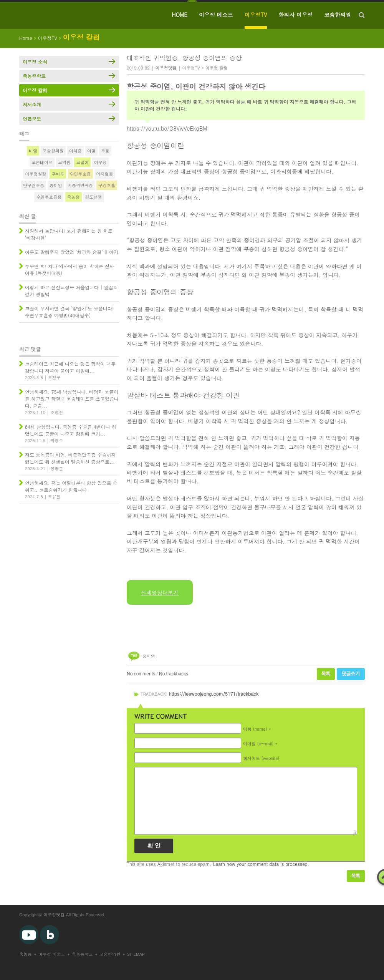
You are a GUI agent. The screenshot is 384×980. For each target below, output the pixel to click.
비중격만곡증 (80, 185)
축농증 (74, 197)
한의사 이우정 (295, 15)
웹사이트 (261, 758)
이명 (91, 151)
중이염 (149, 656)
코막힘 (64, 162)
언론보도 (32, 119)
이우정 (100, 162)
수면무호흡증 (49, 197)
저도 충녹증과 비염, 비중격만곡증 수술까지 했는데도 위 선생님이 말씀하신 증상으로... (70, 458)
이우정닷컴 (54, 915)
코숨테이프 (42, 162)
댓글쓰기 (351, 674)
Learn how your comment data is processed (260, 864)
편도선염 (94, 197)
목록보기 (356, 876)
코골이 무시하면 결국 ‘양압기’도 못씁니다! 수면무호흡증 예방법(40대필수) (69, 312)
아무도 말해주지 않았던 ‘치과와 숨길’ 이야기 (72, 252)
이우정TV (256, 15)
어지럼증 (105, 174)
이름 (255, 729)
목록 (326, 674)
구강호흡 (107, 185)
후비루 (58, 174)
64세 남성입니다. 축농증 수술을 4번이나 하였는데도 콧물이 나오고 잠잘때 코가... (71, 430)
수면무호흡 (80, 174)
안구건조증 (34, 185)
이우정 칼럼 (217, 68)
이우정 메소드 (216, 15)
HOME (180, 15)
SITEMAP (136, 954)
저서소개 (32, 104)
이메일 (258, 744)
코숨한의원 (338, 15)
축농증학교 (34, 76)
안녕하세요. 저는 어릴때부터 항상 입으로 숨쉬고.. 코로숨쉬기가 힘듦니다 (71, 486)
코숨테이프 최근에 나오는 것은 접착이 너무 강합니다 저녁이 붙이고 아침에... (70, 367)
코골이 (82, 162)
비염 (33, 151)
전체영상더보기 (160, 592)
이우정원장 (36, 174)
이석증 (75, 151)
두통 (105, 151)
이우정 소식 (35, 62)
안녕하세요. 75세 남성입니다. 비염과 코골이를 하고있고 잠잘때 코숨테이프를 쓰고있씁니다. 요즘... (72, 399)
